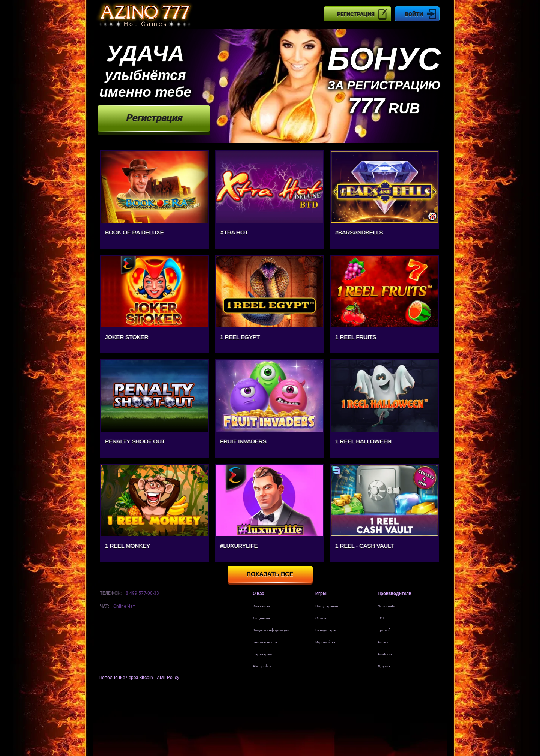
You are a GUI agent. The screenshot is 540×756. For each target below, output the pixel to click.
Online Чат (124, 606)
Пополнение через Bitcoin (126, 678)
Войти (414, 14)
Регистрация (356, 14)
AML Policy (168, 678)
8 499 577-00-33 (142, 593)
